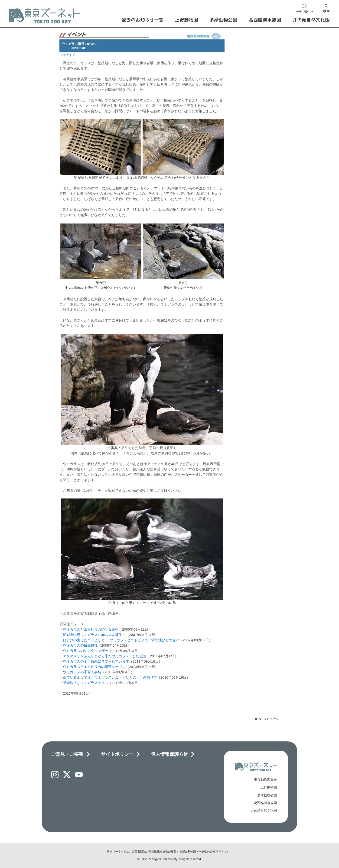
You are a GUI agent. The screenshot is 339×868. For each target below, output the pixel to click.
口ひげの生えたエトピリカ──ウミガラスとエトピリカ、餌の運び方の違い (121, 640)
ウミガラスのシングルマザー (86, 651)
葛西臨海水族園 (265, 803)
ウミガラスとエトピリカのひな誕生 (91, 629)
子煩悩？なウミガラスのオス (86, 683)
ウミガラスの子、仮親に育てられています (96, 661)
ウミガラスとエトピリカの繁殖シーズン (94, 667)
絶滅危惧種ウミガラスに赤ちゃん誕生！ (94, 635)
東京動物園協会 (265, 780)
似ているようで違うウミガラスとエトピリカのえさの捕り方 (110, 677)
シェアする (68, 55)
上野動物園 (269, 787)
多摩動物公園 (267, 795)
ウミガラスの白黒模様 (80, 645)
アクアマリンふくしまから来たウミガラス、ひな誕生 (105, 656)
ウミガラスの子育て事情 (82, 672)
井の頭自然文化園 (264, 811)
